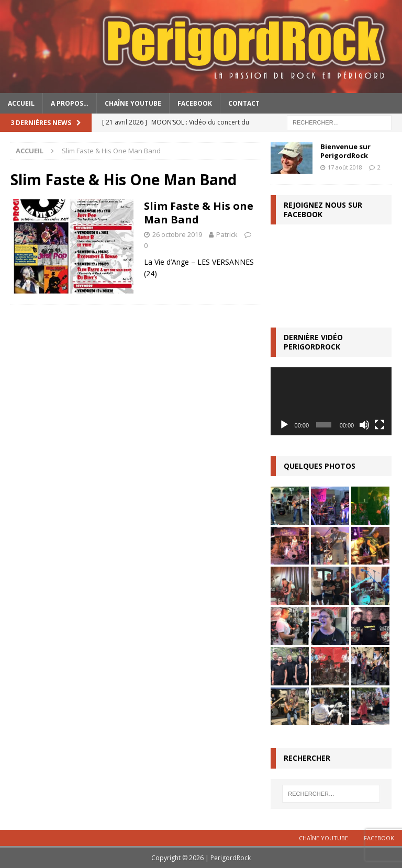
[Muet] (364, 425)
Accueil (21, 103)
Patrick (227, 234)
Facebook (195, 103)
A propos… (70, 103)
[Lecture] (284, 425)
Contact (244, 103)
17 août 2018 (345, 167)
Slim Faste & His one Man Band (199, 213)
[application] (331, 401)
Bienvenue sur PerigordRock (345, 151)
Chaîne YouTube (133, 103)
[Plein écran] (379, 425)
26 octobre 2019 (177, 234)
